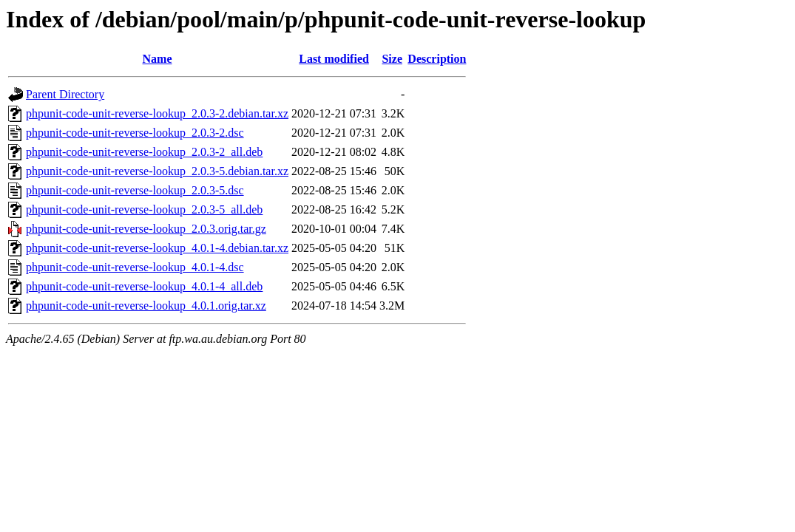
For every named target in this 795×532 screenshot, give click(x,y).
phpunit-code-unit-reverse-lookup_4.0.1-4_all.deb (144, 286)
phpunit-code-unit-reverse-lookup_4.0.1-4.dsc (135, 267)
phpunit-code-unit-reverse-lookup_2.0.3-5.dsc (135, 190)
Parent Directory (65, 94)
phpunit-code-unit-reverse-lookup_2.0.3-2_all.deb (144, 152)
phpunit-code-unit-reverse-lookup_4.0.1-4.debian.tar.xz (157, 248)
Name (158, 59)
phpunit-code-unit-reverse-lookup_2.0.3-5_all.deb (144, 209)
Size (392, 59)
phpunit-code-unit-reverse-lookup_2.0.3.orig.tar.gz (146, 229)
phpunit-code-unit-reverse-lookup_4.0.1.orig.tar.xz (146, 306)
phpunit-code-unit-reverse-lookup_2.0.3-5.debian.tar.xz (157, 171)
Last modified (334, 59)
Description (437, 59)
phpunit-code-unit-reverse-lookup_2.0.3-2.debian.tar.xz (157, 113)
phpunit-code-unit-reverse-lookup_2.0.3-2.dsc (135, 133)
